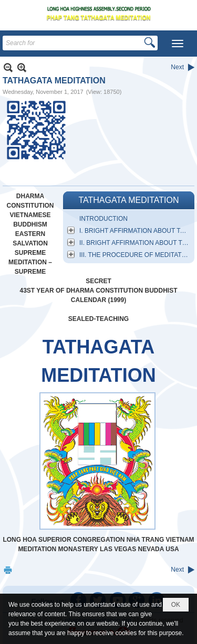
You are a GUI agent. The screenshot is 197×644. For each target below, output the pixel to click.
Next (177, 67)
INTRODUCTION (103, 219)
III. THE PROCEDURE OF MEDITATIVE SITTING (136, 255)
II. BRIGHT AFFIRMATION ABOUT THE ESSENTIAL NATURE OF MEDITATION (136, 243)
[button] (178, 44)
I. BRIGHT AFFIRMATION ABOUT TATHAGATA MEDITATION (136, 231)
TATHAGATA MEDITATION (128, 200)
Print (8, 570)
